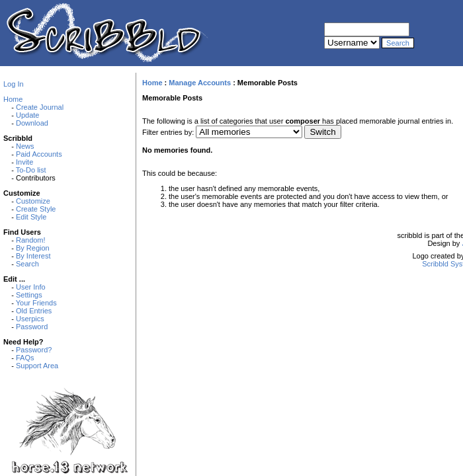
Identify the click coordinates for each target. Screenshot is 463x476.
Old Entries (34, 311)
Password (32, 327)
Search (27, 264)
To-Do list (31, 170)
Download (32, 123)
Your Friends (36, 303)
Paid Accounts (39, 154)
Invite (24, 162)
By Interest (33, 256)
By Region (33, 248)
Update (27, 115)
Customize (33, 201)
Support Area (37, 366)
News (25, 146)
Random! (31, 240)
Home (13, 99)
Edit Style (31, 217)
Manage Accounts (200, 83)
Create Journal (40, 107)
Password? (34, 350)
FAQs (25, 358)
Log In (14, 84)
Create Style (36, 209)
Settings (29, 295)
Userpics (30, 319)
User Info (31, 287)
